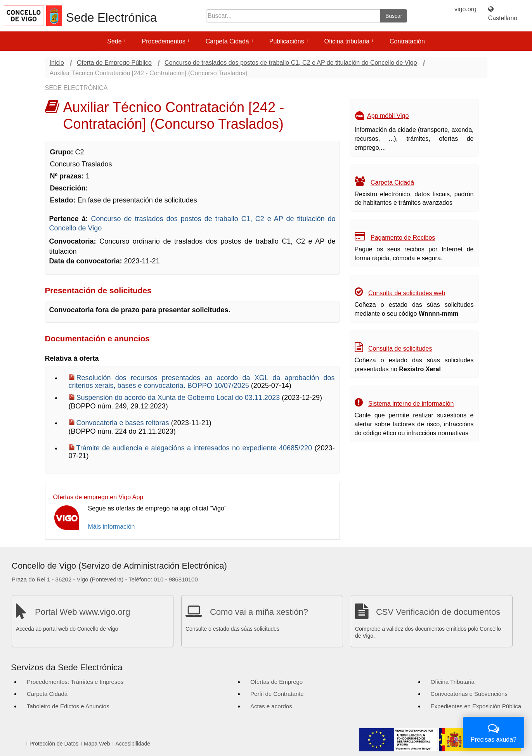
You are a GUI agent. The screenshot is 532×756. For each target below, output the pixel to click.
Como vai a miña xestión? (259, 612)
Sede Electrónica (111, 18)
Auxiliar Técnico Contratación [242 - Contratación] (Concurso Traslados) (149, 73)
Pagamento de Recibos (403, 238)
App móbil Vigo (388, 116)
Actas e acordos (271, 706)
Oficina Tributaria (453, 682)
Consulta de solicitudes (400, 349)
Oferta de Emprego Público (114, 63)
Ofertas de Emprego (276, 682)
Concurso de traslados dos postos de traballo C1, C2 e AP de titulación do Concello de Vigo (291, 63)
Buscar (394, 16)
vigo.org (465, 9)
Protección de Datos (54, 744)
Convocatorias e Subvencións (469, 694)
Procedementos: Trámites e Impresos (75, 682)
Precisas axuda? (494, 732)
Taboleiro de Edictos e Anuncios (68, 706)
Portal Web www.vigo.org (82, 612)
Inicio (57, 63)
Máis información (112, 527)
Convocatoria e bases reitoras (124, 423)
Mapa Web (97, 744)
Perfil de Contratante (277, 694)
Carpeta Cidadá (230, 41)
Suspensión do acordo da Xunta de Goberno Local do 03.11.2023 (179, 398)
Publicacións (289, 41)
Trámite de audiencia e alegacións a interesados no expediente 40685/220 (196, 448)
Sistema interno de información (411, 404)
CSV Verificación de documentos (438, 612)
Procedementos (166, 41)
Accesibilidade (133, 744)
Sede (117, 41)
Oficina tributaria (349, 41)
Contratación (407, 41)
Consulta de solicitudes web (407, 293)
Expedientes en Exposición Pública (476, 706)
